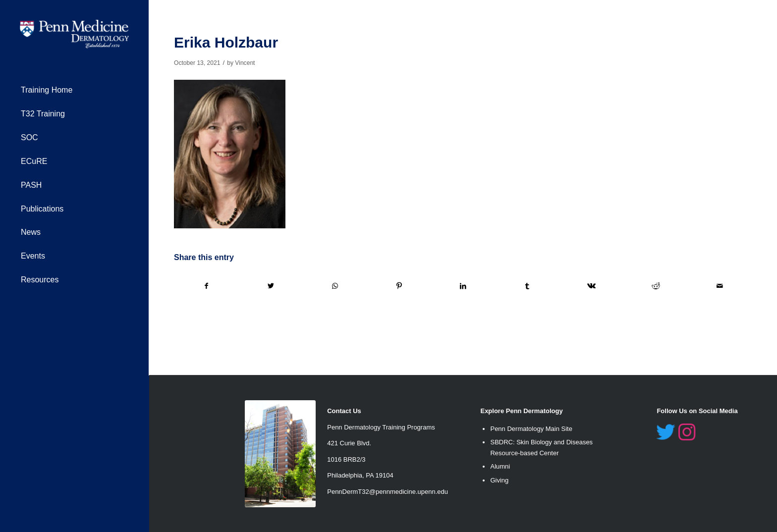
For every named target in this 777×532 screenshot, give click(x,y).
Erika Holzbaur (226, 42)
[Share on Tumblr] (527, 286)
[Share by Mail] (720, 286)
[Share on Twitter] (271, 286)
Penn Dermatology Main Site (531, 429)
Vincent (245, 63)
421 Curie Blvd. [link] (349, 443)
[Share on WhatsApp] (335, 286)
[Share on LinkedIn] (463, 286)
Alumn (499, 466)
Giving (499, 480)
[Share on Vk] (592, 286)
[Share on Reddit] (656, 286)
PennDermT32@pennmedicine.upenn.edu (388, 492)
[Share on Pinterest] (399, 286)
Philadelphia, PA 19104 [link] (360, 475)
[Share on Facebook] (206, 286)
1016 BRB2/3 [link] (346, 459)
